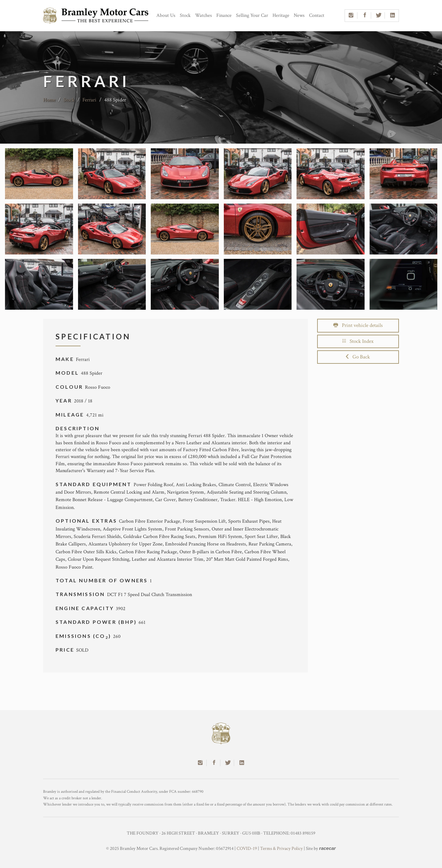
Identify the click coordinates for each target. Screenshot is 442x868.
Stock (185, 15)
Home (49, 100)
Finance (224, 15)
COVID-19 (247, 848)
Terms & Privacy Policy (281, 848)
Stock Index (358, 341)
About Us (166, 15)
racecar (327, 848)
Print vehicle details (358, 325)
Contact (317, 15)
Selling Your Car (252, 15)
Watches (204, 15)
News (299, 15)
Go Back (358, 357)
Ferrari (89, 100)
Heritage (281, 15)
